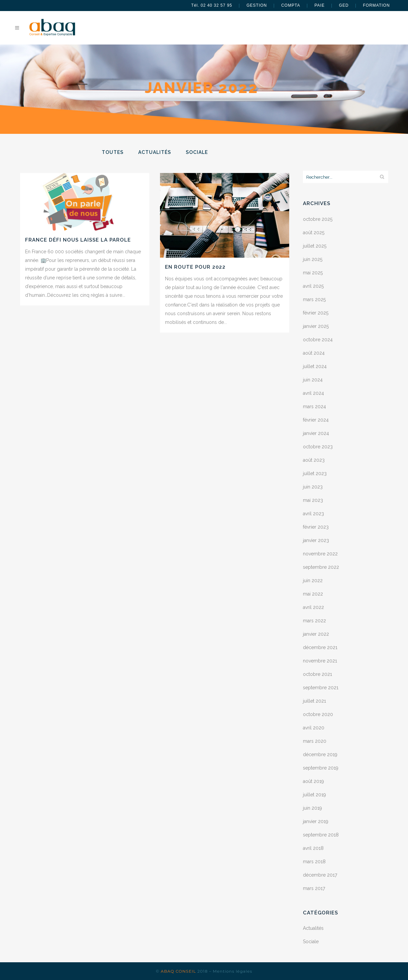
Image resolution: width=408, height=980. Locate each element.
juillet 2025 (315, 246)
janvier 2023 (316, 540)
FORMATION (377, 5)
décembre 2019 (320, 754)
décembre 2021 (320, 647)
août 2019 (313, 781)
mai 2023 (313, 500)
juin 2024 (313, 380)
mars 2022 (314, 621)
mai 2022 (313, 594)
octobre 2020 (318, 714)
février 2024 (316, 420)
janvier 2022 (316, 634)
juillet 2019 (314, 795)
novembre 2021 (320, 661)
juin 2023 (313, 487)
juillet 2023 (315, 473)
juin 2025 (313, 259)
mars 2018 (314, 862)
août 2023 (314, 460)
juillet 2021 (314, 701)
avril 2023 (313, 514)
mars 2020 (315, 741)
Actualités (313, 928)
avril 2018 (313, 848)
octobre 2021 (317, 674)
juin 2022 (313, 581)
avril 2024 (313, 393)
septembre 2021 (321, 688)
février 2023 (316, 527)
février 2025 (316, 313)
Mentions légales (233, 971)
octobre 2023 (318, 447)
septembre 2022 (321, 567)
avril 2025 (313, 286)
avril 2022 (313, 607)
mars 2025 (314, 299)
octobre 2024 (318, 340)
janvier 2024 (316, 433)
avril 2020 (314, 728)
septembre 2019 (321, 768)
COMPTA (291, 5)
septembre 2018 (321, 835)
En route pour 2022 (195, 267)
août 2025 (314, 233)
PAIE (319, 5)
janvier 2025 (316, 326)
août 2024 (314, 353)
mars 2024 (314, 407)
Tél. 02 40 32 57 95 (212, 5)
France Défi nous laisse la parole (78, 240)
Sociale (311, 942)
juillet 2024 (315, 366)
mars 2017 (314, 888)
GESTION (257, 5)
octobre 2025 (318, 219)
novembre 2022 (320, 554)
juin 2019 (312, 808)
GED (344, 5)
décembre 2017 (320, 875)
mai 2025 (313, 273)
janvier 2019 (316, 821)
